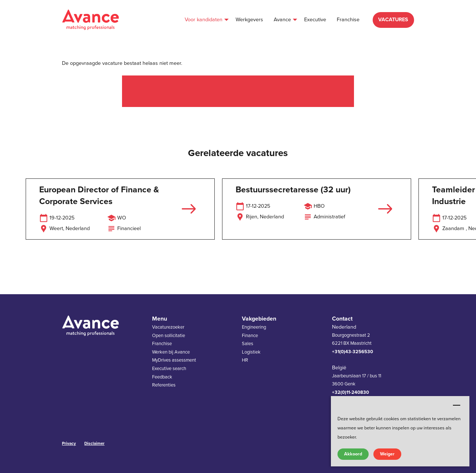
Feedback (162, 377)
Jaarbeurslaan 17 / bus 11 (357, 376)
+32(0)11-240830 (350, 392)
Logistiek (251, 352)
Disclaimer (94, 443)
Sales (248, 344)
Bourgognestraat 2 (351, 335)
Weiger (387, 454)
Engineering (254, 327)
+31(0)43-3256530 (353, 352)
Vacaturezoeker (168, 327)
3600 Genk (344, 384)
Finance (250, 336)
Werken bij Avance (171, 352)
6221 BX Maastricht (352, 343)
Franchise (162, 344)
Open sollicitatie (169, 336)
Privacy (69, 443)
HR (245, 360)
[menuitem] (205, 20)
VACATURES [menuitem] (393, 20)
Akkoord (353, 454)
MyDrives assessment (174, 360)
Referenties (164, 385)
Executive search (169, 369)
